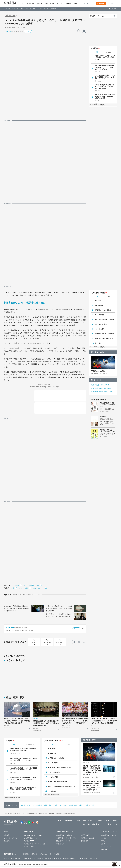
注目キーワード (96, 380)
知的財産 (40, 858)
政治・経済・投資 (18, 9)
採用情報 (34, 854)
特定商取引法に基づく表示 (53, 858)
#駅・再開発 (108, 388)
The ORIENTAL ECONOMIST (33, 835)
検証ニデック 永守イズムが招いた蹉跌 (105, 320)
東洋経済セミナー (62, 844)
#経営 (92, 385)
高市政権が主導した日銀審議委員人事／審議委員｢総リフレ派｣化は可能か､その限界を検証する (46, 723)
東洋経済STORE (29, 841)
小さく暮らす (99, 343)
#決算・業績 (94, 388)
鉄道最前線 (7, 841)
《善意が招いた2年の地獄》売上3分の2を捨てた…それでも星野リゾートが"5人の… (104, 67)
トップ (22, 3)
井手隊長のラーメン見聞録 (103, 310)
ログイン (112, 3)
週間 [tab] (109, 297)
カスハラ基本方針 (82, 858)
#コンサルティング (39, 588)
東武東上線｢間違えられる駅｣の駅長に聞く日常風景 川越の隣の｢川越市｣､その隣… (105, 96)
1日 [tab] (97, 297)
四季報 (69, 3)
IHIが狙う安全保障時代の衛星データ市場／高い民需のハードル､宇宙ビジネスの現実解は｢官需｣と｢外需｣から (92, 770)
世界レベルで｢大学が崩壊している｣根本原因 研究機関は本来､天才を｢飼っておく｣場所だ (59, 608)
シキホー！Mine (29, 847)
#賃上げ (111, 392)
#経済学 (17, 585)
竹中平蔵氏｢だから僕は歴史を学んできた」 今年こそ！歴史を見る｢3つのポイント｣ (59, 616)
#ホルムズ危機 (104, 385)
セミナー (60, 3)
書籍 (76, 3)
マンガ (52, 3)
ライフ (40, 9)
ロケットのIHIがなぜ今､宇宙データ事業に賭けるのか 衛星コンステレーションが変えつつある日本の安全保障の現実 (92, 786)
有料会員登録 (101, 3)
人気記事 (40, 3)
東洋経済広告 (85, 835)
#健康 (101, 388)
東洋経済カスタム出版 (88, 838)
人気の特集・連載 (98, 293)
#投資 (97, 385)
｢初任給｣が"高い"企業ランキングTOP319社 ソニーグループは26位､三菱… (105, 58)
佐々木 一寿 (7, 31)
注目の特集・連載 (97, 352)
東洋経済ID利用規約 (69, 858)
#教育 (106, 392)
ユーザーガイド (106, 847)
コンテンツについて (107, 838)
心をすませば (104, 416)
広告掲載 (57, 854)
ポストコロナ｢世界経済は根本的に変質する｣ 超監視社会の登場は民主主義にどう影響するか (17, 608)
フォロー (28, 31)
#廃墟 (101, 392)
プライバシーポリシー (29, 858)
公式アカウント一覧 (45, 854)
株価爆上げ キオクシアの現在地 (104, 334)
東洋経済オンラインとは (97, 16)
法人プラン (105, 844)
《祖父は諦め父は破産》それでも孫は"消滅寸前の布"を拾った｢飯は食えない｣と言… (105, 77)
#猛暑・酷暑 (94, 392)
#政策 (37, 585)
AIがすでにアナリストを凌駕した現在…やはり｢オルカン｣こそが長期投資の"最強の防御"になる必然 (17, 721)
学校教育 (6, 835)
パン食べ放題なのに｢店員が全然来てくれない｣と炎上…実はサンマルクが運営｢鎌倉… (104, 87)
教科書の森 (84, 841)
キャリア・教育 (31, 9)
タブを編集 (113, 9)
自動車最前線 (99, 305)
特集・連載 (31, 3)
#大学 (13, 588)
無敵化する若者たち (106, 430)
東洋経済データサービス (64, 841)
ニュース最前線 (99, 315)
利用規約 (104, 850)
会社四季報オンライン (31, 838)
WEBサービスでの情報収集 (12, 858)
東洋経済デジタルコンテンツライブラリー (37, 844)
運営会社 (26, 854)
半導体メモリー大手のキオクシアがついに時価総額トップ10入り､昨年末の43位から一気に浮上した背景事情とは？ (104, 722)
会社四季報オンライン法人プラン (66, 838)
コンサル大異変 (99, 329)
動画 (46, 3)
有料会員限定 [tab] (109, 52)
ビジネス (8, 9)
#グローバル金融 (24, 588)
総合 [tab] (97, 52)
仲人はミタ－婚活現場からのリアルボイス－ (105, 338)
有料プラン (105, 841)
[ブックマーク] (79, 31)
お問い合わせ (93, 858)
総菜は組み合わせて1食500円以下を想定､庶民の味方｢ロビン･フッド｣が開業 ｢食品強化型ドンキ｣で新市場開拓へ (75, 721)
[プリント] (84, 31)
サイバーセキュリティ (10, 838)
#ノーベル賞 (27, 585)
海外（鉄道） (99, 301)
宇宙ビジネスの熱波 (101, 324)
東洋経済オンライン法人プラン (66, 835)
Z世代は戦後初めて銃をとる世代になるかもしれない (107, 405)
